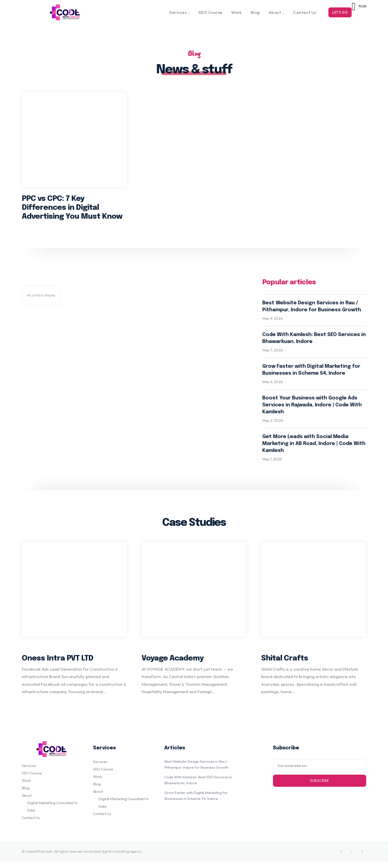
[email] (320, 772)
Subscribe (320, 787)
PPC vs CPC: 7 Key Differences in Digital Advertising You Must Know (72, 210)
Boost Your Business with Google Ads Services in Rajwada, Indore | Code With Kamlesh (312, 409)
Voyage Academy (173, 665)
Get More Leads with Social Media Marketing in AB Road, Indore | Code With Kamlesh (314, 448)
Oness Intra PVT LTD (58, 665)
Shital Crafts (285, 665)
